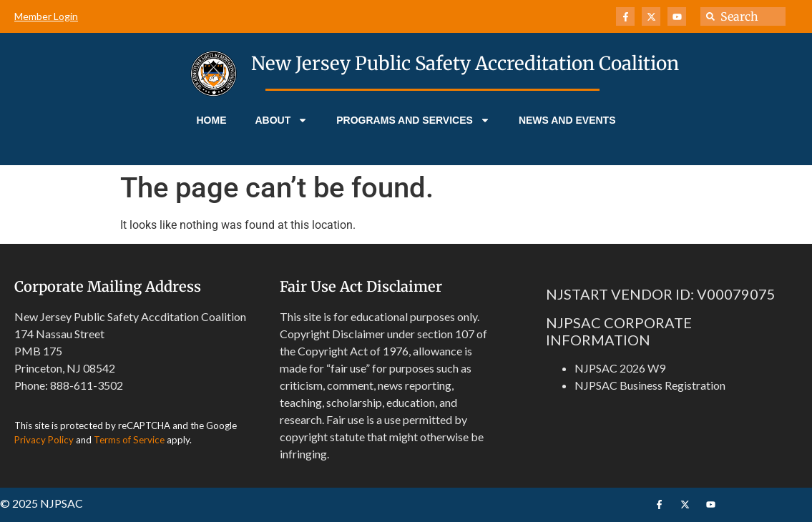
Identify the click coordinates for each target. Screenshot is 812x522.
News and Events (567, 120)
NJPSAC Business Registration (650, 385)
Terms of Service (129, 440)
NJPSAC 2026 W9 (620, 368)
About (282, 120)
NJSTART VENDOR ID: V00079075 (661, 294)
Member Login (46, 16)
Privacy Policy (44, 440)
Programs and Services (413, 120)
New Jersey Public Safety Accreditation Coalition (465, 63)
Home (212, 120)
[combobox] (743, 16)
